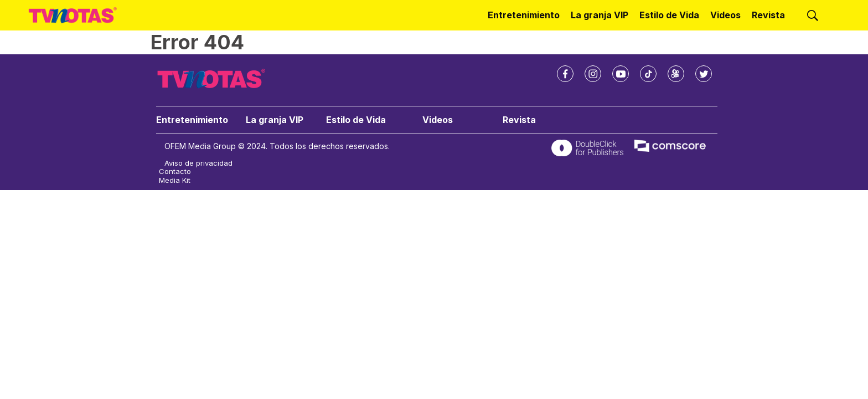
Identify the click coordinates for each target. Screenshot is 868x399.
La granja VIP (600, 15)
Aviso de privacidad (198, 163)
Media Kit (175, 180)
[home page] (73, 15)
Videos (725, 15)
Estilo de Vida (669, 15)
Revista (768, 15)
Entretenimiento (524, 15)
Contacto (175, 172)
